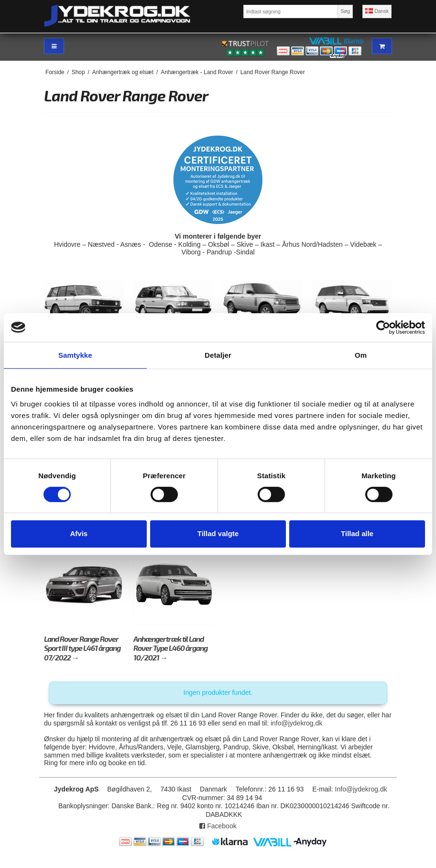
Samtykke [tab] (75, 355)
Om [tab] (361, 355)
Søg (345, 11)
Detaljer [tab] (218, 355)
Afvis (79, 533)
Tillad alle (357, 533)
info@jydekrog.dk (296, 723)
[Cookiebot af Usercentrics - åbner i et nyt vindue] (383, 327)
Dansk (377, 11)
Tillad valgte (218, 533)
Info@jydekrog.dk (361, 789)
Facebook (218, 826)
